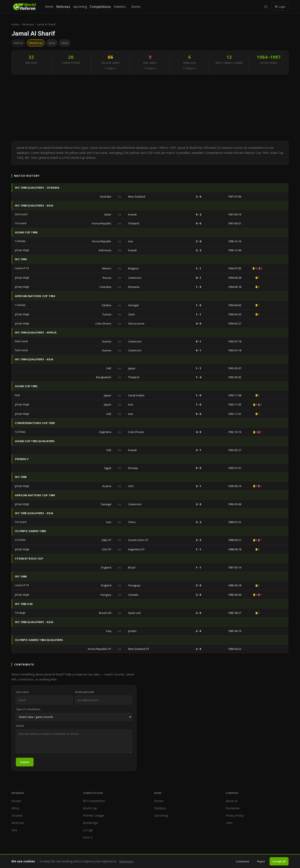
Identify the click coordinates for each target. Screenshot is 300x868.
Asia (14, 830)
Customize (242, 861)
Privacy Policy (235, 815)
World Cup (90, 808)
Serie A (88, 837)
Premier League (94, 815)
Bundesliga (90, 823)
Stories (136, 7)
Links (229, 823)
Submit (25, 762)
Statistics (120, 7)
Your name (22, 692)
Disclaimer (233, 808)
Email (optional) (84, 692)
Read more (126, 861)
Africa (15, 808)
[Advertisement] (150, 108)
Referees (63, 7)
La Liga (88, 830)
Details (20, 726)
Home (49, 7)
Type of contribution (28, 709)
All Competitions (94, 801)
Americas (18, 823)
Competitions (100, 7)
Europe (16, 801)
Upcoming (80, 7)
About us (232, 801)
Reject (261, 861)
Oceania (17, 815)
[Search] (266, 7)
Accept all (279, 861)
